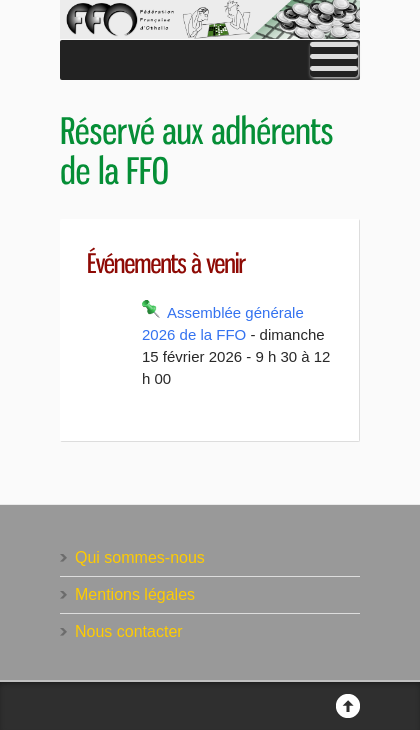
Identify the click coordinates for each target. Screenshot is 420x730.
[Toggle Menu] (334, 60)
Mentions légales (135, 594)
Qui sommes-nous (140, 557)
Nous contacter (129, 631)
